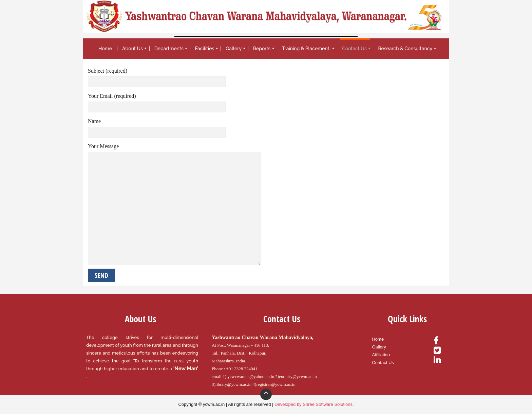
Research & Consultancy (405, 49)
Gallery (234, 49)
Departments (169, 49)
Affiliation (381, 355)
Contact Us (354, 49)
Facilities (205, 49)
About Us (132, 49)
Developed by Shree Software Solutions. (314, 404)
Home (105, 49)
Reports (262, 49)
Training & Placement (306, 49)
